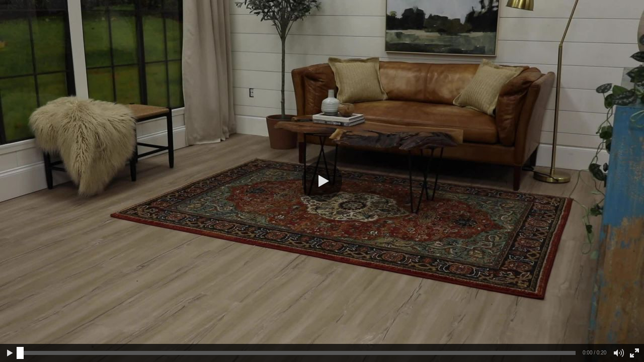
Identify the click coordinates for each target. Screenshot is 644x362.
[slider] (20, 353)
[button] (322, 181)
